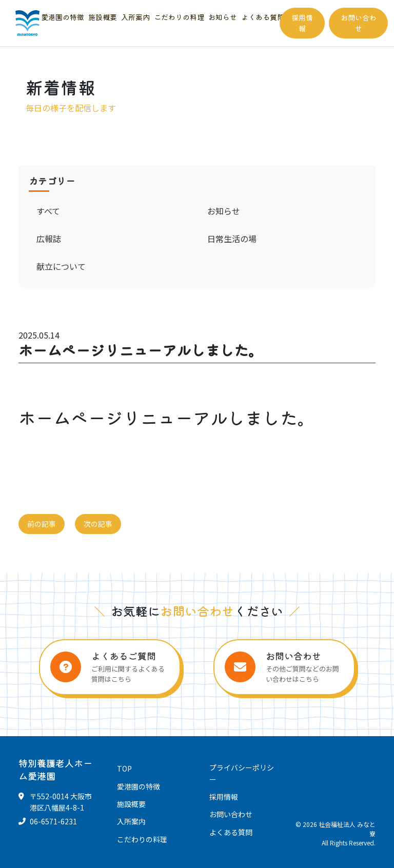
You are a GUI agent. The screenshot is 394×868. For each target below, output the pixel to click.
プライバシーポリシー (242, 773)
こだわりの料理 (179, 17)
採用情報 (302, 23)
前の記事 (42, 524)
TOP (124, 768)
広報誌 (49, 239)
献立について (61, 266)
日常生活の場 (232, 239)
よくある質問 (263, 17)
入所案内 (135, 17)
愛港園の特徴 (63, 17)
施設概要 (103, 17)
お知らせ (223, 17)
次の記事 (98, 524)
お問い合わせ (359, 23)
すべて (48, 211)
